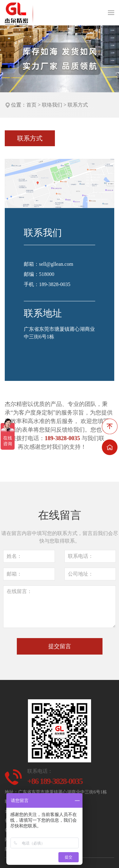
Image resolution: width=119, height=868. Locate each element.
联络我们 (52, 105)
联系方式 (78, 105)
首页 (31, 105)
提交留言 (60, 646)
